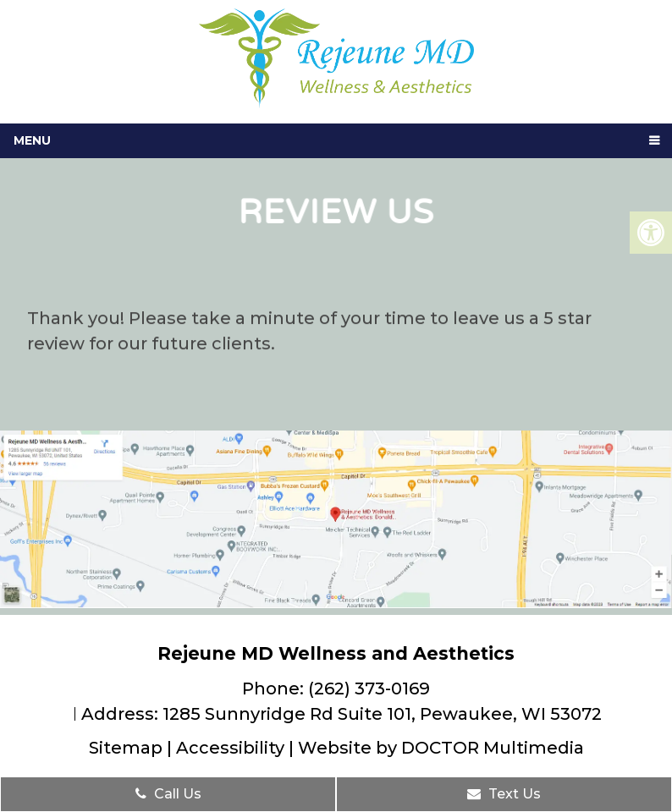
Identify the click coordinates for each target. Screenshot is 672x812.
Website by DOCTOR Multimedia (441, 748)
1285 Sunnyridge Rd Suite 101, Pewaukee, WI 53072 (382, 714)
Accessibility (230, 748)
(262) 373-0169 (369, 689)
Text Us (504, 794)
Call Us (168, 794)
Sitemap (126, 748)
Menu (32, 140)
